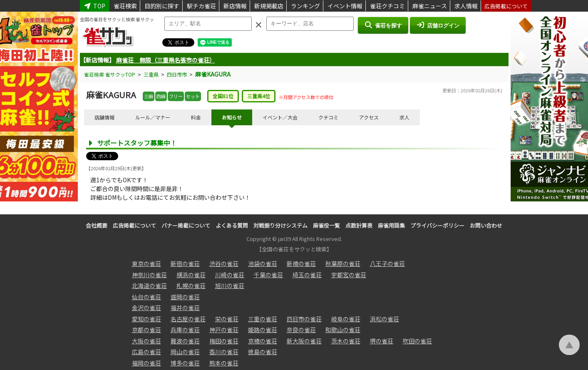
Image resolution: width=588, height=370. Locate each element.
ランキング (305, 6)
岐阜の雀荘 (346, 319)
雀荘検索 (125, 6)
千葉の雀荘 (268, 275)
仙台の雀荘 (146, 297)
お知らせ (232, 117)
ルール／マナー (153, 117)
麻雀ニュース (430, 6)
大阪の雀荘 (146, 341)
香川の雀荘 (224, 352)
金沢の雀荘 (146, 308)
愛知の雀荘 (146, 319)
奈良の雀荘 (301, 330)
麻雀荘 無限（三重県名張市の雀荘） (166, 60)
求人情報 (466, 6)
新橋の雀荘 (301, 263)
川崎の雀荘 (230, 275)
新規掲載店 (269, 6)
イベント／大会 (280, 117)
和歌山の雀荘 (343, 330)
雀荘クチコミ (387, 6)
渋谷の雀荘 (224, 263)
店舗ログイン (438, 25)
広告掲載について (506, 6)
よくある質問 (232, 225)
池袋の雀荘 (263, 263)
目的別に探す (162, 6)
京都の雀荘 (146, 330)
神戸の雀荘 (224, 330)
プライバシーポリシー (437, 225)
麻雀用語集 (391, 225)
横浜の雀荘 (191, 275)
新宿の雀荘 (185, 263)
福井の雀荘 (185, 308)
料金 (196, 117)
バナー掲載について (186, 225)
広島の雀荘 (146, 352)
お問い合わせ (486, 225)
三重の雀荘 (263, 319)
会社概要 (97, 225)
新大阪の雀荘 (304, 341)
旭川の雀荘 (230, 286)
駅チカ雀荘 (201, 6)
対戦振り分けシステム (280, 225)
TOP (95, 6)
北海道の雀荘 (149, 286)
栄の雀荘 (227, 319)
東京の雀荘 (146, 263)
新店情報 (235, 6)
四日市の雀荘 (304, 319)
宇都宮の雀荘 (349, 275)
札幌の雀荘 (191, 286)
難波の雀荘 (185, 341)
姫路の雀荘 (263, 330)
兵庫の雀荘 (185, 330)
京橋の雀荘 (263, 341)
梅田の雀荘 (224, 341)
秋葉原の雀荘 (343, 263)
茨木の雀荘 (346, 341)
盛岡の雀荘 (185, 297)
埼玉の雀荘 (307, 275)
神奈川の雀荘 (149, 275)
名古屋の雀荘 (188, 319)
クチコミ (328, 117)
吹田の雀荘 (417, 341)
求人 (404, 117)
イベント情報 (345, 6)
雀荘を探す (383, 25)
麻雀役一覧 (326, 225)
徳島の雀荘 (263, 352)
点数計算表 (359, 225)
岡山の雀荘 (185, 352)
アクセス (369, 117)
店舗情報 (104, 117)
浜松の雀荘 (385, 319)
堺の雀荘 (382, 341)
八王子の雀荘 (387, 263)
